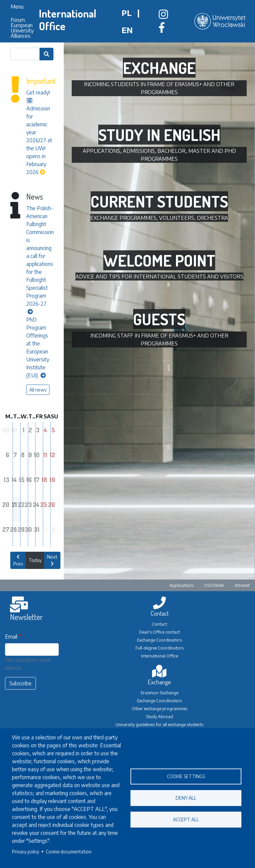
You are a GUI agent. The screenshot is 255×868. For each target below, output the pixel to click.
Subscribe (20, 683)
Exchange (159, 68)
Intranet (242, 585)
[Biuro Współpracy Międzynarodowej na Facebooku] (162, 30)
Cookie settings (186, 776)
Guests (159, 319)
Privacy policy (26, 852)
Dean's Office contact (160, 632)
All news (38, 390)
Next (52, 560)
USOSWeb (214, 585)
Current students (159, 201)
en (127, 30)
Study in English (159, 135)
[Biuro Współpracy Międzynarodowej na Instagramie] (163, 16)
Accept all (186, 819)
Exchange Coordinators (160, 640)
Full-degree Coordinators (160, 648)
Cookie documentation (69, 852)
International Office (68, 20)
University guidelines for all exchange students (159, 724)
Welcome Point (159, 260)
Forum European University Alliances (22, 28)
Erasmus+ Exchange (160, 693)
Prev (18, 560)
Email (11, 637)
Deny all (186, 798)
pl (127, 13)
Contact (159, 624)
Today (35, 560)
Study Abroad (159, 716)
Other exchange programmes (160, 709)
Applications (181, 585)
